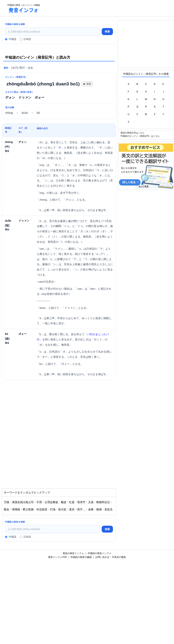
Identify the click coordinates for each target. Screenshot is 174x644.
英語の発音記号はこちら (132, 133)
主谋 (91, 502)
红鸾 (72, 502)
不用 (39, 502)
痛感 (99, 509)
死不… (81, 509)
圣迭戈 (108, 509)
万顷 (7, 502)
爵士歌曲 (28, 509)
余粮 (91, 509)
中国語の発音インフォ (100, 553)
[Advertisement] (108, 8)
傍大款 (62, 509)
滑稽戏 (16, 509)
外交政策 (42, 509)
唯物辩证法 (103, 502)
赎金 (7, 509)
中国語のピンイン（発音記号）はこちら (140, 136)
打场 (53, 509)
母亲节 (81, 502)
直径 (72, 509)
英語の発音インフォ (73, 553)
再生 (7, 151)
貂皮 (64, 502)
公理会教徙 (51, 502)
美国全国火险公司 (23, 502)
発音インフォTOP (57, 557)
